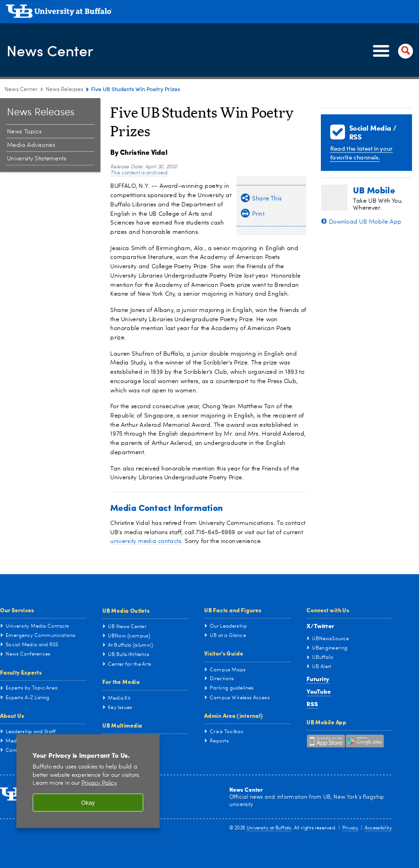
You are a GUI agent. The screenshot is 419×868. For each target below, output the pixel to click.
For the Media (121, 682)
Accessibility (378, 829)
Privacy (350, 829)
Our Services (17, 610)
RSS (312, 704)
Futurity (318, 679)
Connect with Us (328, 610)
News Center (54, 50)
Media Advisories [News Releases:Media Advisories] (31, 145)
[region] (88, 781)
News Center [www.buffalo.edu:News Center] (21, 90)
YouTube (319, 691)
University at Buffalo (269, 829)
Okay (88, 802)
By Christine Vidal (139, 152)
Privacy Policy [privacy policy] (99, 783)
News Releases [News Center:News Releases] (64, 90)
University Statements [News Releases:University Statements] (37, 159)
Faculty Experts (21, 672)
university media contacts (146, 541)
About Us (12, 716)
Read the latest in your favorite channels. (362, 152)
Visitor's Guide (224, 653)
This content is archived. (139, 173)
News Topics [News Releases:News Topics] (24, 132)
